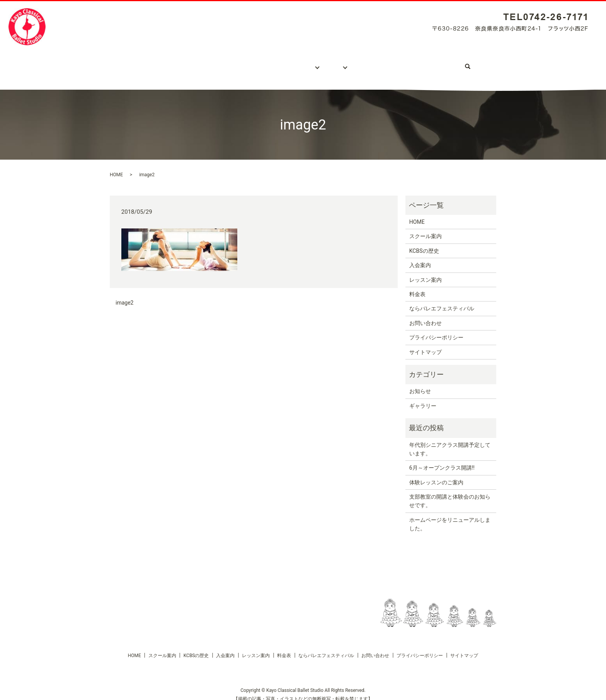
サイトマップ (426, 344)
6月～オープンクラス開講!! (442, 460)
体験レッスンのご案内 (436, 475)
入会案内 (257, 63)
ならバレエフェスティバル (437, 63)
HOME (116, 167)
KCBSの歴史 (215, 63)
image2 (124, 295)
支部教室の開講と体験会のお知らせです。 (450, 493)
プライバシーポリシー (436, 330)
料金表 (337, 63)
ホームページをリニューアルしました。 (450, 516)
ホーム (129, 63)
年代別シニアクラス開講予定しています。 (450, 441)
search (489, 63)
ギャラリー (373, 63)
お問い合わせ (426, 315)
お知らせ (420, 383)
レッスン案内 (299, 63)
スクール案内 (169, 63)
